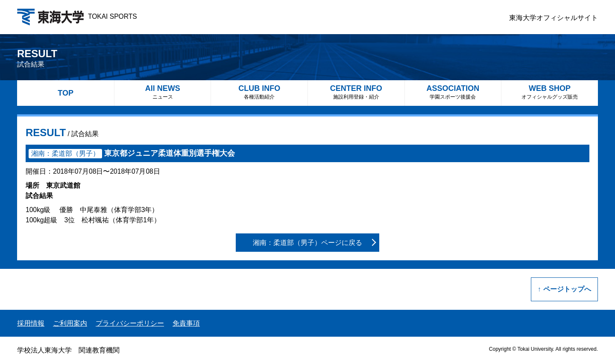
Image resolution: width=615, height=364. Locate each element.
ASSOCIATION (453, 92)
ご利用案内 (70, 323)
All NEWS (163, 92)
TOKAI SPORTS (77, 16)
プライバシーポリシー (130, 323)
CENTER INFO (356, 92)
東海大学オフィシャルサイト (553, 18)
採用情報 (31, 323)
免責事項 (186, 323)
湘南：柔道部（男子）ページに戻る (307, 243)
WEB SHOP (550, 92)
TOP (66, 93)
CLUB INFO (259, 92)
